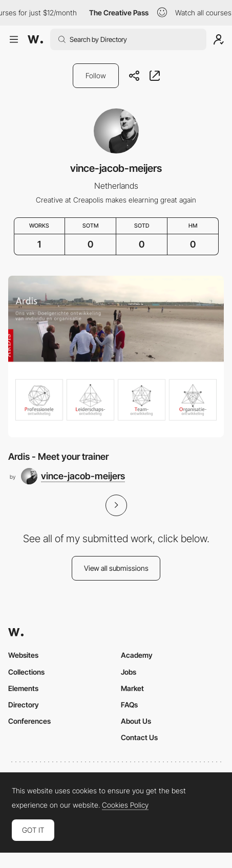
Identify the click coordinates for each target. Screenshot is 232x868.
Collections (26, 672)
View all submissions (116, 568)
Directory (24, 705)
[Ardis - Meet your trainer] (116, 357)
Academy (137, 655)
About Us (136, 721)
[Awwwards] (35, 39)
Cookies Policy (125, 805)
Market (132, 688)
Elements (23, 688)
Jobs (129, 672)
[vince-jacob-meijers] (73, 476)
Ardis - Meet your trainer (58, 457)
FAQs (129, 705)
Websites (23, 655)
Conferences (29, 721)
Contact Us (139, 737)
